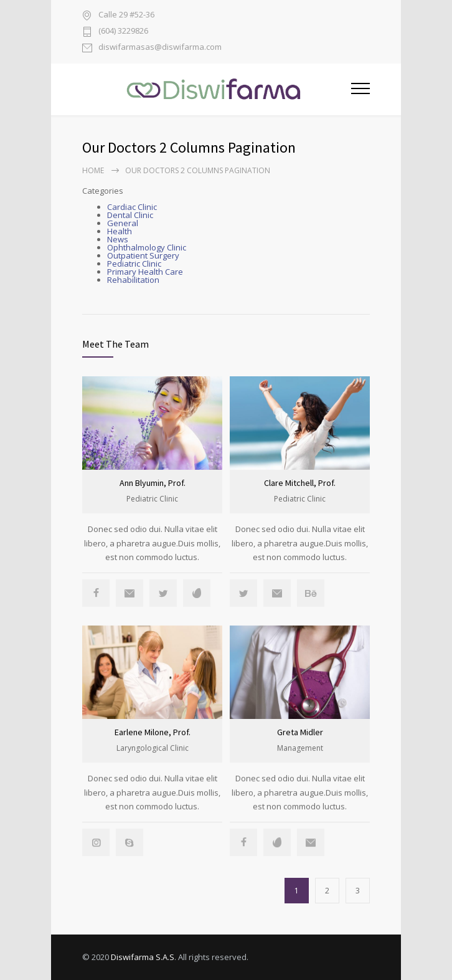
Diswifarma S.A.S (143, 957)
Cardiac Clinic (132, 207)
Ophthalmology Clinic (147, 247)
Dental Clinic (130, 215)
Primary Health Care (145, 272)
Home (93, 170)
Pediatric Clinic (134, 264)
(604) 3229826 (123, 31)
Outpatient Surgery (143, 255)
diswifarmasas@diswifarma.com (160, 48)
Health (120, 231)
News (118, 239)
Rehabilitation (133, 280)
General (123, 223)
